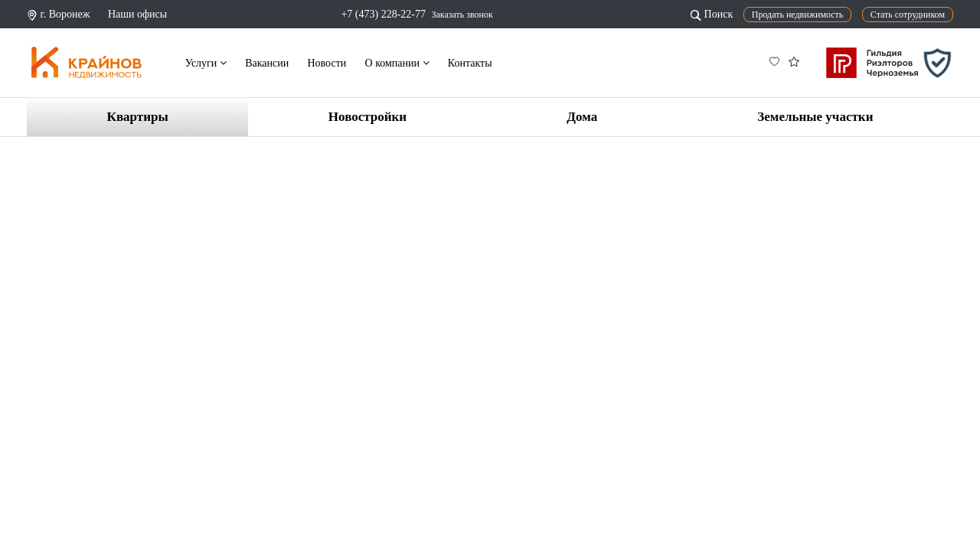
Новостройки (367, 117)
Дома (582, 117)
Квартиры (138, 117)
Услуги (206, 63)
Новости (327, 63)
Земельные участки (815, 117)
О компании (397, 63)
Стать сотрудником (908, 15)
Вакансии (267, 63)
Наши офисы (137, 14)
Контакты (470, 63)
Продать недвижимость (798, 15)
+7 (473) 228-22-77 (383, 14)
